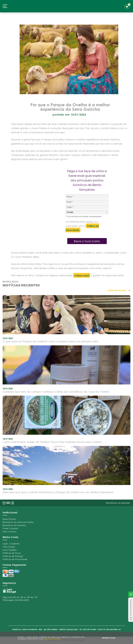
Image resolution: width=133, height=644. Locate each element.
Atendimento (131, 594)
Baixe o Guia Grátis (87, 241)
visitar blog (117, 290)
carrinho (127, 6)
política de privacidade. (52, 639)
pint (8, 503)
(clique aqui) (82, 275)
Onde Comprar (10, 528)
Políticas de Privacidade (15, 559)
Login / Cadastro (11, 544)
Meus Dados (9, 547)
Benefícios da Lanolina (14, 525)
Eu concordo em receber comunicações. (84, 216)
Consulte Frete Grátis (131, 610)
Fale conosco (10, 531)
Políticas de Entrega (13, 556)
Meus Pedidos (10, 550)
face (12, 503)
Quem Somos (9, 519)
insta (4, 503)
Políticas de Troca (12, 553)
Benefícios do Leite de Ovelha (18, 522)
